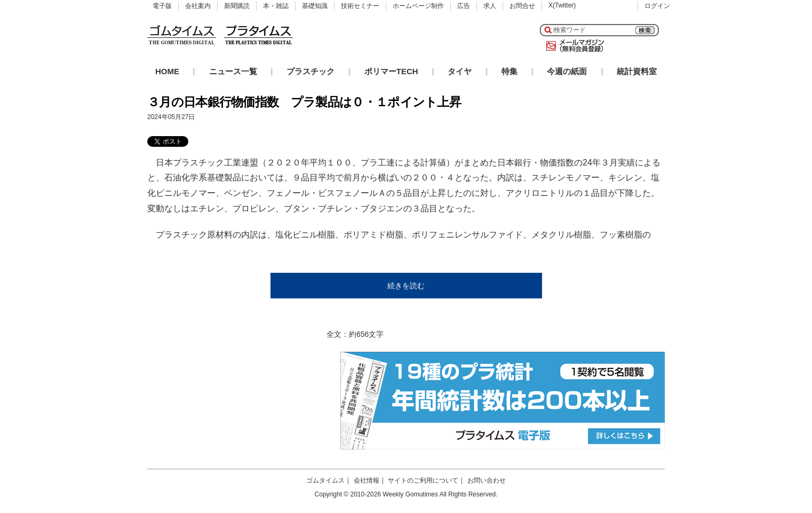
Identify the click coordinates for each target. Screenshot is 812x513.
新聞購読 (237, 6)
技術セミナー (360, 6)
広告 (464, 6)
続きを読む (406, 286)
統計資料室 (637, 71)
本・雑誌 (276, 6)
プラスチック (311, 71)
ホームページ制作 (418, 6)
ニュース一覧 (233, 71)
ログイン (657, 6)
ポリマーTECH (391, 71)
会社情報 (367, 480)
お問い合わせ (487, 480)
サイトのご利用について (423, 480)
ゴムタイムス (325, 480)
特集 (510, 71)
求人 (490, 6)
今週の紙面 (567, 71)
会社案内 (198, 6)
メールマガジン (573, 46)
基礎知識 (315, 6)
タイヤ (460, 71)
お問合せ (522, 6)
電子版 (162, 6)
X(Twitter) (562, 5)
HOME (167, 71)
